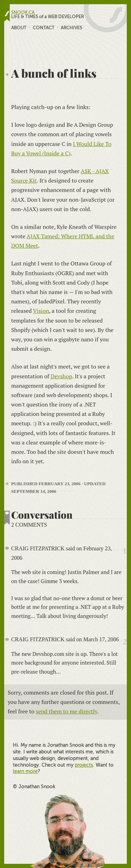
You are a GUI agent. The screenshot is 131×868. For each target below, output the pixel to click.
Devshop (61, 376)
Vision (41, 311)
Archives (71, 28)
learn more (25, 771)
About (19, 28)
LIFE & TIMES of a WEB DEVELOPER (48, 17)
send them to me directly (66, 711)
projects (84, 765)
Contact (44, 28)
